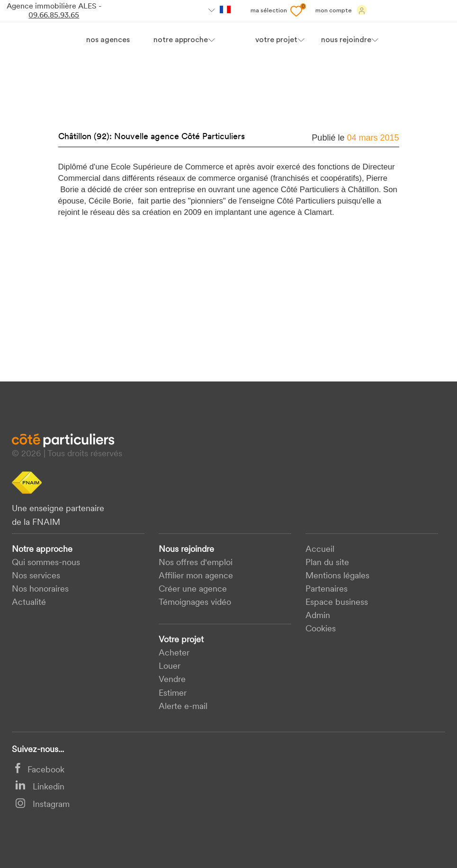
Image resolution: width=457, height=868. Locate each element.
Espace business (337, 603)
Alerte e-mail (183, 707)
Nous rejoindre (186, 550)
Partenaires (327, 589)
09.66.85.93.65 (54, 16)
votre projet (276, 40)
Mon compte (341, 10)
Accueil (320, 550)
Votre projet (181, 640)
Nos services (36, 576)
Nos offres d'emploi (196, 563)
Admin (318, 616)
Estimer (173, 694)
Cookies (321, 629)
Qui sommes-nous (46, 563)
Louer (170, 667)
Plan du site (327, 563)
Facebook (40, 770)
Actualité (29, 603)
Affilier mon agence (196, 576)
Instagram (42, 805)
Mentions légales (337, 576)
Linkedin (40, 787)
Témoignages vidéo (195, 603)
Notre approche (181, 40)
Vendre (172, 680)
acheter (174, 653)
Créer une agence (193, 589)
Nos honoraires (40, 589)
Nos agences (108, 40)
